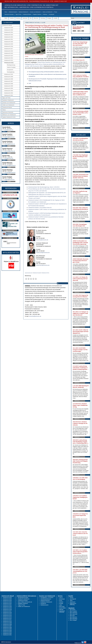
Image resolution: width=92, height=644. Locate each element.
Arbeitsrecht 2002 (9, 93)
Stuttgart (49, 18)
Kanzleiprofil (52, 14)
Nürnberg (43, 18)
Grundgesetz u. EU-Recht (47, 598)
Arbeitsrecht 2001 (9, 95)
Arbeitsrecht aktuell (13, 12)
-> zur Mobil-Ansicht (8, 22)
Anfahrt (4, 132)
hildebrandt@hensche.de (43, 253)
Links (61, 605)
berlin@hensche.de (9, 130)
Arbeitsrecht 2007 (9, 81)
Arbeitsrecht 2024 (9, 32)
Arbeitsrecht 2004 (9, 88)
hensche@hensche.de (42, 240)
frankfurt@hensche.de (9, 137)
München (36, 18)
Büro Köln (72, 616)
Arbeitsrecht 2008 (9, 79)
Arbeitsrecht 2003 (9, 91)
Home (6, 12)
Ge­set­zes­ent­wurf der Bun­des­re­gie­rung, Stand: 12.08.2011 (44, 187)
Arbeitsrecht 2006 (9, 84)
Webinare (45, 14)
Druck (61, 601)
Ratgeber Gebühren (37, 14)
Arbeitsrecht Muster (27, 14)
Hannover (25, 18)
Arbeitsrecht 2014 (9, 56)
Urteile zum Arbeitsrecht (47, 12)
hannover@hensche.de (10, 151)
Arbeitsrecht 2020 (9, 42)
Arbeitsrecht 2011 (9, 63)
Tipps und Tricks (6, 98)
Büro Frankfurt (73, 611)
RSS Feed (62, 606)
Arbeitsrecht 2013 (9, 58)
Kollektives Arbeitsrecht (46, 602)
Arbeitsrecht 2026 (9, 28)
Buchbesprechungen (23, 598)
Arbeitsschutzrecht (45, 601)
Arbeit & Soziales (11, 67)
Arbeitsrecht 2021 (9, 39)
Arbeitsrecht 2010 (9, 74)
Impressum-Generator (9, 14)
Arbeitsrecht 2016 (9, 51)
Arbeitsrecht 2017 (9, 49)
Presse (56, 12)
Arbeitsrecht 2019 (9, 44)
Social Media (62, 608)
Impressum (73, 602)
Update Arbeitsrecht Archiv (9, 117)
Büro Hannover (74, 614)
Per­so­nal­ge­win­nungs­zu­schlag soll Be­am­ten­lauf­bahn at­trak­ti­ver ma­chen (46, 72)
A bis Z (61, 598)
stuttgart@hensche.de (9, 180)
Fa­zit (30, 83)
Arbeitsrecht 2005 (9, 86)
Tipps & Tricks (18, 14)
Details (9, 132)
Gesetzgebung (11, 72)
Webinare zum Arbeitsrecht (9, 115)
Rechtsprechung (11, 65)
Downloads (62, 599)
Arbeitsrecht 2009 (9, 77)
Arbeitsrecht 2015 (9, 53)
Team (71, 601)
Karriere (61, 602)
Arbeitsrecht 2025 (9, 30)
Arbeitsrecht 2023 (9, 35)
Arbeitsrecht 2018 (9, 46)
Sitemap (61, 609)
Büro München (73, 617)
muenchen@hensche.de (10, 165)
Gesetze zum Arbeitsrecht (35, 12)
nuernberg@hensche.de (10, 173)
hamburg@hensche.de (10, 144)
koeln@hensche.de (9, 158)
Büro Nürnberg (73, 619)
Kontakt (61, 604)
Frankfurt (12, 18)
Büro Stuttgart (73, 620)
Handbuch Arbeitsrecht (23, 12)
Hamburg (18, 18)
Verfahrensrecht (44, 605)
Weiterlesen (77, 57)
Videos (4, 110)
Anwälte (55, 18)
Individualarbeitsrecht (46, 599)
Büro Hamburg (73, 613)
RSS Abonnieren (62, 283)
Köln (31, 18)
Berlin (6, 18)
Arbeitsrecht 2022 (9, 37)
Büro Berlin (73, 610)
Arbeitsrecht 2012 (9, 60)
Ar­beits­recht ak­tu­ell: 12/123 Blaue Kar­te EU (40, 208)
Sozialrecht (43, 604)
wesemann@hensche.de (43, 265)
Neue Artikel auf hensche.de (25, 602)
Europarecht (10, 70)
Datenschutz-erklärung (73, 604)
